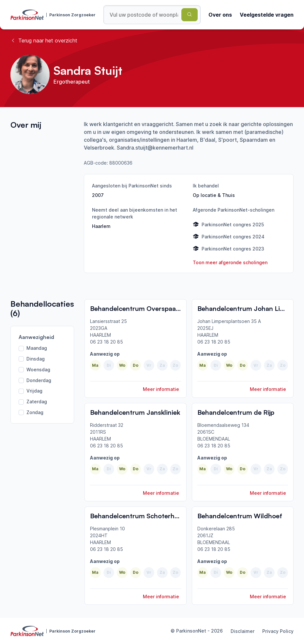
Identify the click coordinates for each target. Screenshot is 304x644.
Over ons (220, 15)
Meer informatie (161, 389)
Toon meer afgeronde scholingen (230, 262)
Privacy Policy (278, 631)
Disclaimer (243, 631)
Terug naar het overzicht (44, 40)
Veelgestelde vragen (267, 15)
